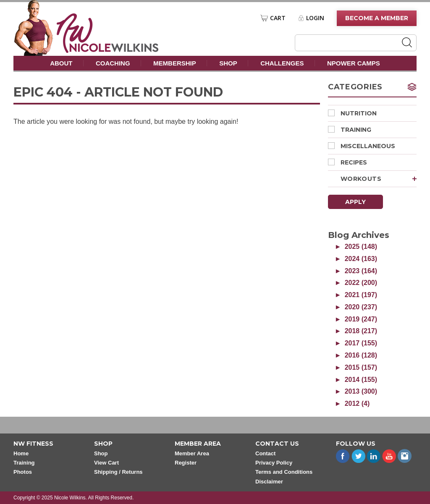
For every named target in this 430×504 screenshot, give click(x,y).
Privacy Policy (274, 463)
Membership (175, 63)
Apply (355, 202)
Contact (265, 453)
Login (315, 18)
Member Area (192, 453)
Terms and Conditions (284, 472)
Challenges (282, 63)
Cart (278, 18)
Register (186, 463)
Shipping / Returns (118, 472)
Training (350, 130)
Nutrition (352, 113)
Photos (23, 472)
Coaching (113, 63)
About (61, 63)
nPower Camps (354, 63)
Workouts (379, 179)
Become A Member (377, 18)
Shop (228, 63)
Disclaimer (269, 482)
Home (21, 453)
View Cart (106, 463)
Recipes (347, 162)
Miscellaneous (362, 146)
